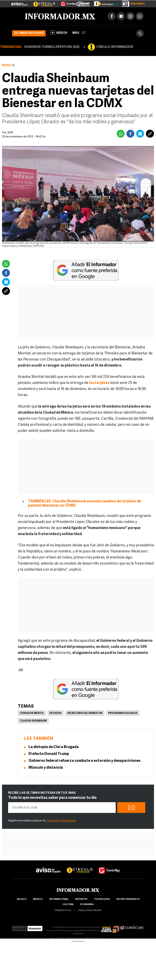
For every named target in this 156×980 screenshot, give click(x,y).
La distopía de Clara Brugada (54, 747)
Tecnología (102, 899)
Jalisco (21, 899)
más (79, 33)
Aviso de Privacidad (61, 938)
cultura (68, 905)
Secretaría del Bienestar (85, 713)
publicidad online (90, 911)
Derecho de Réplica (83, 938)
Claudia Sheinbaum (33, 721)
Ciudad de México (32, 713)
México (7, 65)
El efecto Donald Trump (49, 754)
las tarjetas (99, 383)
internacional (59, 899)
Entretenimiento (128, 899)
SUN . (11, 133)
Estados (56, 713)
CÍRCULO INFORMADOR (115, 47)
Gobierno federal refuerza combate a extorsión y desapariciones (84, 761)
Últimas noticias (29, 33)
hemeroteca (63, 911)
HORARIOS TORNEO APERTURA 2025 (52, 47)
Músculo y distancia (46, 768)
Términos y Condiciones (61, 821)
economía (87, 905)
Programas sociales (123, 713)
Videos (59, 33)
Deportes (81, 899)
